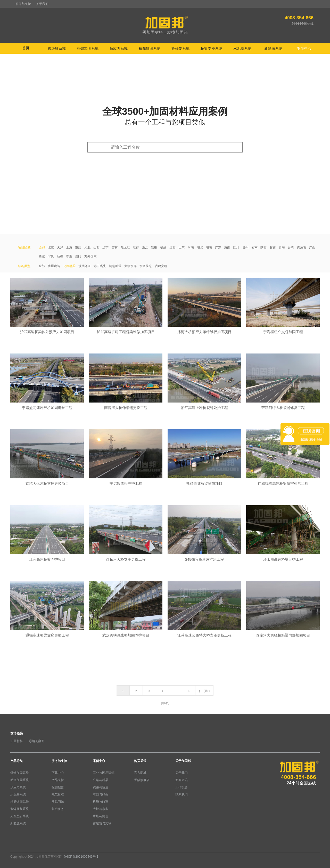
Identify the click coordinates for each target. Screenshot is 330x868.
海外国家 (90, 256)
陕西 (263, 247)
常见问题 (58, 802)
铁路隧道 (85, 266)
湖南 (209, 247)
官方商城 (140, 773)
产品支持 (58, 780)
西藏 (42, 256)
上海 (69, 247)
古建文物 (161, 266)
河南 (191, 247)
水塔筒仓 (146, 266)
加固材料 (16, 741)
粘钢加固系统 (20, 780)
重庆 (78, 247)
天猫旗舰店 (142, 780)
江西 (172, 247)
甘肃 (273, 247)
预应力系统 (18, 787)
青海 (282, 247)
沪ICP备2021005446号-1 (81, 857)
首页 (26, 48)
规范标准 (58, 794)
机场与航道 (101, 802)
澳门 (78, 256)
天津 (60, 247)
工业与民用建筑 (104, 773)
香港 (69, 256)
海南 (227, 247)
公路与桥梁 (101, 780)
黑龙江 (125, 247)
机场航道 (115, 266)
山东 (181, 247)
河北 (87, 247)
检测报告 (58, 787)
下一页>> (204, 691)
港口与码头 (101, 794)
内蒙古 (302, 247)
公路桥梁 (69, 266)
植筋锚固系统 (20, 802)
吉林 (115, 247)
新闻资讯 (181, 780)
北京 (51, 247)
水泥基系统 (18, 794)
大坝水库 (130, 266)
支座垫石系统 (20, 816)
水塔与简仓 (101, 816)
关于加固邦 (183, 761)
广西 (312, 247)
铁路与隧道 (101, 787)
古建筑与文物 (102, 823)
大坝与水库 (101, 809)
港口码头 (100, 266)
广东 (218, 247)
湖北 (200, 247)
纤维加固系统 (20, 773)
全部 (42, 247)
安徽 (154, 247)
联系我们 (181, 794)
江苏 (136, 247)
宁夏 (51, 256)
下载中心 (58, 773)
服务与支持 (23, 4)
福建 (163, 247)
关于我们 (42, 4)
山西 (96, 247)
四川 (236, 247)
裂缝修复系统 (20, 809)
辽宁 (105, 247)
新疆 (60, 256)
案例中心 (99, 761)
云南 (254, 247)
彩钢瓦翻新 (37, 741)
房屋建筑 (54, 266)
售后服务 (58, 809)
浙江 (145, 247)
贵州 (245, 247)
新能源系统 (18, 823)
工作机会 (181, 787)
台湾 (291, 247)
